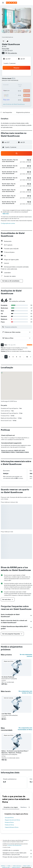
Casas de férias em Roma (12, 827)
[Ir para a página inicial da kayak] (11, 3)
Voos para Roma (9, 818)
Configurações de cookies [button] (8, 223)
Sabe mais (6, 214)
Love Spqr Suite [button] (6, 714)
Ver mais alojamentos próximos (26, 655)
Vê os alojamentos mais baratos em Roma (25, 692)
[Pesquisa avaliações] (18, 327)
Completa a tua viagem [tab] (11, 807)
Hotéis (9, 866)
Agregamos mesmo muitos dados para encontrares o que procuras (17, 854)
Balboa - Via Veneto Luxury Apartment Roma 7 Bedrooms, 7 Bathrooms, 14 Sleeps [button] (15, 752)
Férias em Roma (9, 822)
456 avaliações (12, 53)
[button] (3, 3)
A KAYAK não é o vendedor (17, 850)
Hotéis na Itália (26, 866)
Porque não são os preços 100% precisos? (17, 857)
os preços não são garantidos (14, 845)
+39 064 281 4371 (7, 51)
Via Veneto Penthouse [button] (8, 677)
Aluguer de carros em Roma (12, 820)
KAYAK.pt (3, 866)
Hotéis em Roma (9, 825)
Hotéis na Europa (17, 866)
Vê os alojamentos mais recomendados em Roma (25, 729)
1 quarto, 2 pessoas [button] (9, 63)
